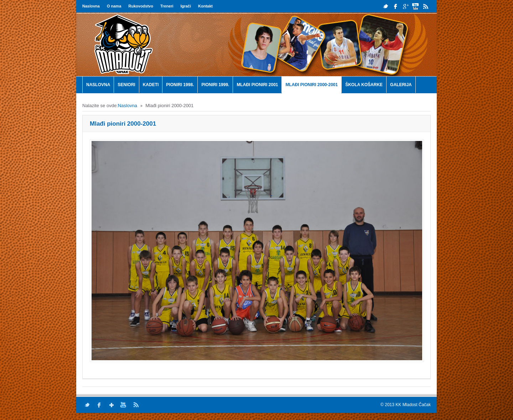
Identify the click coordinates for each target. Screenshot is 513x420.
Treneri (167, 6)
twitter (386, 6)
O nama (114, 6)
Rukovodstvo (141, 6)
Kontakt (205, 6)
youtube (416, 6)
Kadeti (151, 85)
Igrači (186, 6)
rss (426, 6)
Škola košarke (364, 85)
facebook (396, 6)
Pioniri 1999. (215, 85)
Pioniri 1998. (180, 85)
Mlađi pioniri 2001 (257, 85)
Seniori (126, 85)
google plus (406, 6)
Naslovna (91, 6)
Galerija (401, 85)
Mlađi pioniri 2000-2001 (312, 85)
